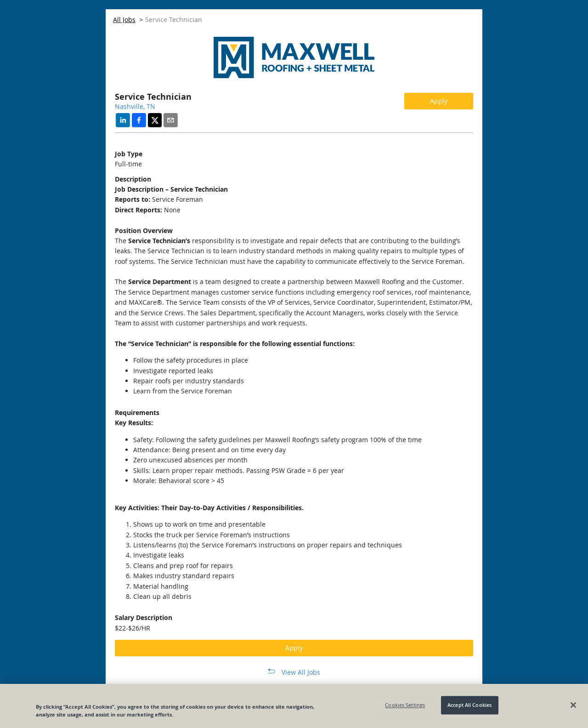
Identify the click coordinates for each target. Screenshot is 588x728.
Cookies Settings (405, 705)
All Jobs (124, 20)
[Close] (573, 705)
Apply (439, 101)
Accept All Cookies (469, 705)
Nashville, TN (135, 106)
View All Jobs (301, 672)
